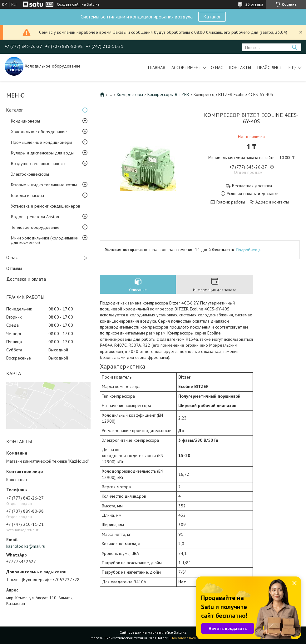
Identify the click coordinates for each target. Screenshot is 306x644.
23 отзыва (254, 4)
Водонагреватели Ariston (35, 217)
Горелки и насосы (27, 195)
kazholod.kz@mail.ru (26, 546)
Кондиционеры (25, 121)
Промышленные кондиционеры (42, 142)
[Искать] (294, 47)
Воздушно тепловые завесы (38, 164)
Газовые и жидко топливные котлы (44, 185)
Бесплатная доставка (252, 186)
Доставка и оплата (26, 279)
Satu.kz (180, 632)
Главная (157, 68)
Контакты (240, 68)
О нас (217, 68)
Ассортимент (186, 68)
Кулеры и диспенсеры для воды (42, 153)
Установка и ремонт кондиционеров (46, 206)
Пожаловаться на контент (193, 638)
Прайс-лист (270, 68)
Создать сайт (68, 4)
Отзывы (14, 268)
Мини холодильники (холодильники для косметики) (45, 240)
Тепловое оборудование (35, 227)
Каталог (212, 17)
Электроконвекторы (30, 174)
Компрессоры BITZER (168, 94)
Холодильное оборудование (39, 132)
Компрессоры (130, 94)
